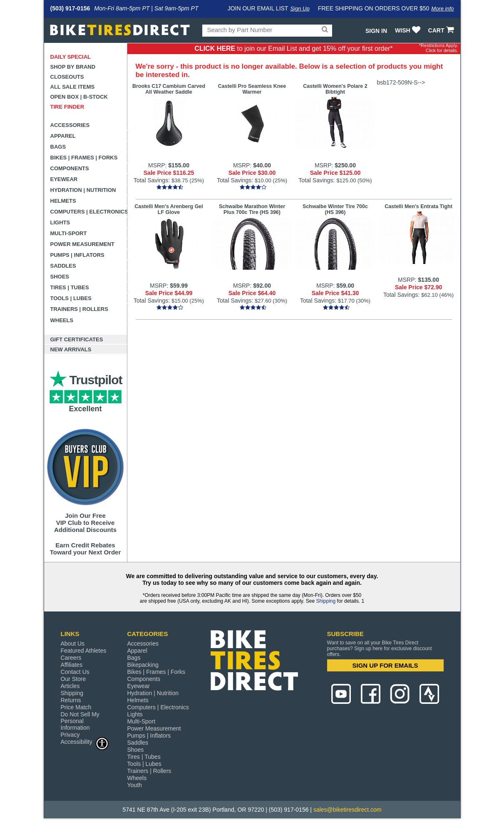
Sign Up (300, 9)
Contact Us (75, 672)
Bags (58, 147)
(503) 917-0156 (70, 8)
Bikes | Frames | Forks (84, 158)
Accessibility (85, 742)
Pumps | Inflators (77, 255)
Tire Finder (67, 107)
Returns (71, 700)
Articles (70, 686)
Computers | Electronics (89, 212)
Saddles (63, 266)
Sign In (376, 31)
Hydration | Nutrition (83, 190)
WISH (408, 30)
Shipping (326, 601)
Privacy (70, 735)
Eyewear (64, 179)
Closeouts (67, 77)
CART (442, 30)
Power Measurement (83, 244)
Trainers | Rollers (79, 309)
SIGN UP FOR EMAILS (385, 665)
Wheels (62, 320)
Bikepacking (143, 665)
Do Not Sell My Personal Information (80, 721)
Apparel (63, 136)
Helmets (63, 201)
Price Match (76, 707)
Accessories (70, 125)
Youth (135, 785)
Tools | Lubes (71, 298)
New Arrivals (71, 349)
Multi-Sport (69, 233)
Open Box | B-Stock (79, 97)
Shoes (60, 277)
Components (70, 168)
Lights (60, 222)
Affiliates (72, 665)
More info (442, 9)
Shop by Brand (73, 67)
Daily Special (71, 57)
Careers (71, 658)
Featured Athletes (84, 651)
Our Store (73, 679)
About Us (73, 644)
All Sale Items (73, 87)
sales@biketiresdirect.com (348, 810)
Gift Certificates (77, 339)
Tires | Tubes (70, 287)
